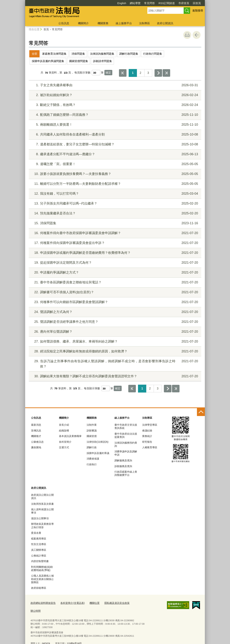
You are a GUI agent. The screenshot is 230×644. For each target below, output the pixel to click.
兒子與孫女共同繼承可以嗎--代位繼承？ (115, 204)
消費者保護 (93, 459)
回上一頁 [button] (197, 35)
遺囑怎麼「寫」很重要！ (115, 164)
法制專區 (144, 23)
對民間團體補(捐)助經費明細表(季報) (42, 569)
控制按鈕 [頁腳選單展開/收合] (201, 412)
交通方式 (64, 447)
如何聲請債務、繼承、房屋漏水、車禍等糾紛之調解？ (115, 342)
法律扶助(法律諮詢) (97, 442)
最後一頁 (166, 73)
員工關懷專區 (39, 550)
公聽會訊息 (37, 442)
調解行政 (92, 447)
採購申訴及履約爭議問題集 (48, 61)
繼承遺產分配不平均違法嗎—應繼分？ (115, 154)
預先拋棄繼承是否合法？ (115, 213)
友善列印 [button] (187, 35)
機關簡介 (83, 23)
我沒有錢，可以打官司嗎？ (115, 194)
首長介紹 (64, 425)
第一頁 (123, 73)
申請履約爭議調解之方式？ (115, 273)
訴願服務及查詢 (123, 466)
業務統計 (147, 436)
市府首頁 (163, 3)
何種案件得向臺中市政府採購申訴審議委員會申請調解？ (115, 233)
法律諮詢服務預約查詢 (126, 444)
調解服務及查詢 (123, 460)
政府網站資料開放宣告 (42, 603)
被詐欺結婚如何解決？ (115, 95)
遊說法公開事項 (40, 518)
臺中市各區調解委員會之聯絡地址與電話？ (115, 282)
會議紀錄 (147, 431)
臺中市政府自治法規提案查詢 (126, 435)
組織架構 (64, 431)
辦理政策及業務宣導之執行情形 (42, 526)
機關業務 (103, 23)
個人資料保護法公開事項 (42, 511)
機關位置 (91, 603)
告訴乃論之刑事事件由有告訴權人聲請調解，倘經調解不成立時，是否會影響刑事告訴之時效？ (115, 363)
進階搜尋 (198, 10)
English (101, 3)
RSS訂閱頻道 (146, 3)
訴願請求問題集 (103, 61)
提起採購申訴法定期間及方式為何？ (115, 263)
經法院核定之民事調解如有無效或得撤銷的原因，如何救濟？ (115, 351)
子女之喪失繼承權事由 (115, 85)
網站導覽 (114, 3)
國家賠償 (92, 436)
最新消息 (36, 425)
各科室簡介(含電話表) (70, 603)
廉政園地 (36, 447)
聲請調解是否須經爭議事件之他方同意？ (115, 322)
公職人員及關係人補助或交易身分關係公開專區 (42, 579)
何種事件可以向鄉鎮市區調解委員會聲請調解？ (115, 302)
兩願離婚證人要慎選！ (115, 125)
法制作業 (92, 425)
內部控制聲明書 (40, 561)
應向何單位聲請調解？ (115, 332)
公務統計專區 (39, 556)
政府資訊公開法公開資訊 (42, 496)
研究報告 (147, 442)
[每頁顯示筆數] (96, 73)
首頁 (46, 29)
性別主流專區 (39, 544)
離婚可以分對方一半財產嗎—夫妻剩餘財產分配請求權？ (115, 184)
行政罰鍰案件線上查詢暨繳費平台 (126, 473)
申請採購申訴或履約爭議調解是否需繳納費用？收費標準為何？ (115, 253)
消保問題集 (78, 54)
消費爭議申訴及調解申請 (126, 453)
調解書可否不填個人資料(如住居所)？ (115, 292)
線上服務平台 (124, 23)
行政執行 (92, 464)
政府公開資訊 (165, 23)
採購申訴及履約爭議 (98, 453)
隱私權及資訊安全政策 (112, 603)
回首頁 (176, 3)
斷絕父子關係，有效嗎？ (115, 105)
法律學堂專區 (150, 425)
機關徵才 (36, 436)
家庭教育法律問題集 (54, 54)
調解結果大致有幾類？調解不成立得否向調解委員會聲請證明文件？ (115, 376)
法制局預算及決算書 (42, 504)
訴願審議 (92, 431)
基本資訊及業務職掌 (70, 436)
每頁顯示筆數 (82, 73)
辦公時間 (133, 603)
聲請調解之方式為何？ (115, 312)
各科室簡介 (65, 442)
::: (24, 2)
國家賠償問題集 (79, 61)
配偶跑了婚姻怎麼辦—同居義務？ (115, 115)
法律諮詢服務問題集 (102, 54)
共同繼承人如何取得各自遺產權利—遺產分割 (115, 135)
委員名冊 (36, 533)
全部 (34, 54)
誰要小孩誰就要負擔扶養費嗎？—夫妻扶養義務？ (115, 174)
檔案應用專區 (39, 539)
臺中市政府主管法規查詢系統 (126, 426)
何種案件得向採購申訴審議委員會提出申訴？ (115, 243)
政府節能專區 (39, 588)
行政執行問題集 (153, 54)
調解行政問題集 (129, 54)
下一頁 (158, 73)
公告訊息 (64, 23)
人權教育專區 (150, 447)
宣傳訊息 (36, 431)
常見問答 (129, 3)
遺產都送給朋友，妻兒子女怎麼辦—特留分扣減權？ (115, 144)
